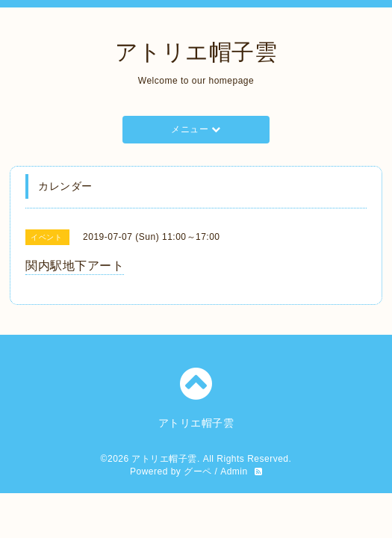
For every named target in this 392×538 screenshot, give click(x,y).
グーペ (198, 471)
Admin (234, 471)
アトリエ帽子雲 (196, 52)
